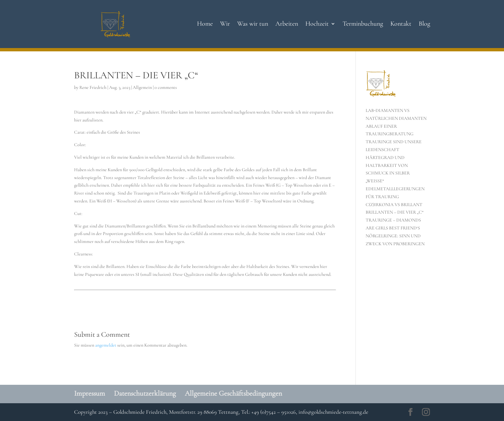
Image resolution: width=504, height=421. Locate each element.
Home (205, 25)
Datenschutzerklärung (145, 393)
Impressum (90, 393)
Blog (424, 25)
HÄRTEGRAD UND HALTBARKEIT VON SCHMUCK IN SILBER (388, 165)
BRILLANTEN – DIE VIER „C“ (395, 212)
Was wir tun (253, 25)
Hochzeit (317, 25)
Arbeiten (287, 25)
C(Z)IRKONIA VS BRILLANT (394, 205)
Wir (225, 25)
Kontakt (401, 25)
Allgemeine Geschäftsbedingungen (233, 393)
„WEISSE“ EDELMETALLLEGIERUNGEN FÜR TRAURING (395, 189)
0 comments (166, 87)
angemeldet (106, 345)
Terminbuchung (363, 25)
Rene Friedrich (93, 87)
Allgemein (142, 87)
